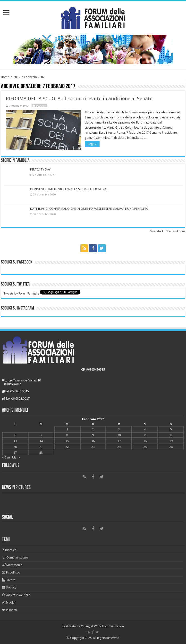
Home (5, 77)
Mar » (16, 457)
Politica (9, 587)
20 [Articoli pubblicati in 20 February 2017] (15, 447)
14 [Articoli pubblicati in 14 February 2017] (41, 441)
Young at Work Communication (102, 626)
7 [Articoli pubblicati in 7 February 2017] (41, 435)
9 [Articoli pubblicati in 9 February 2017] (93, 435)
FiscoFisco (11, 572)
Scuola (41, 106)
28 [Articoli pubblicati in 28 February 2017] (41, 453)
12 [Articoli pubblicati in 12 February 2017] (171, 435)
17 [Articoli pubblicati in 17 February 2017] (119, 441)
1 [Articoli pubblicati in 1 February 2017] (67, 429)
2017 (17, 77)
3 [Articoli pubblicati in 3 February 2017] (119, 429)
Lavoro (9, 580)
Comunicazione (15, 557)
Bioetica (9, 550)
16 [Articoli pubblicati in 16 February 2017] (93, 441)
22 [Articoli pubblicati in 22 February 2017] (67, 447)
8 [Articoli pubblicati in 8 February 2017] (67, 435)
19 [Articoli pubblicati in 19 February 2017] (171, 441)
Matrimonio (12, 565)
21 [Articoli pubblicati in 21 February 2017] (41, 447)
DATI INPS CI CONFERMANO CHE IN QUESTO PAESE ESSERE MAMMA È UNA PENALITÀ (89, 209)
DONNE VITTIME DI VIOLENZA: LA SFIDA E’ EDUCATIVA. (69, 189)
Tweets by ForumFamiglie (21, 293)
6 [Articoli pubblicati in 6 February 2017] (15, 435)
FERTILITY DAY (40, 169)
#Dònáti (9, 610)
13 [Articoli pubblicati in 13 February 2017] (15, 441)
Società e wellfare (16, 595)
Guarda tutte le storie (167, 231)
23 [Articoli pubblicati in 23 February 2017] (93, 447)
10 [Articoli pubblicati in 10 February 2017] (119, 435)
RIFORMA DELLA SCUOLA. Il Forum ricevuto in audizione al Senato (79, 99)
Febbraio (31, 77)
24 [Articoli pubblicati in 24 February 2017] (119, 447)
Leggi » (92, 144)
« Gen (6, 457)
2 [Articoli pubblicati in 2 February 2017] (93, 429)
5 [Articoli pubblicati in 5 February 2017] (171, 429)
